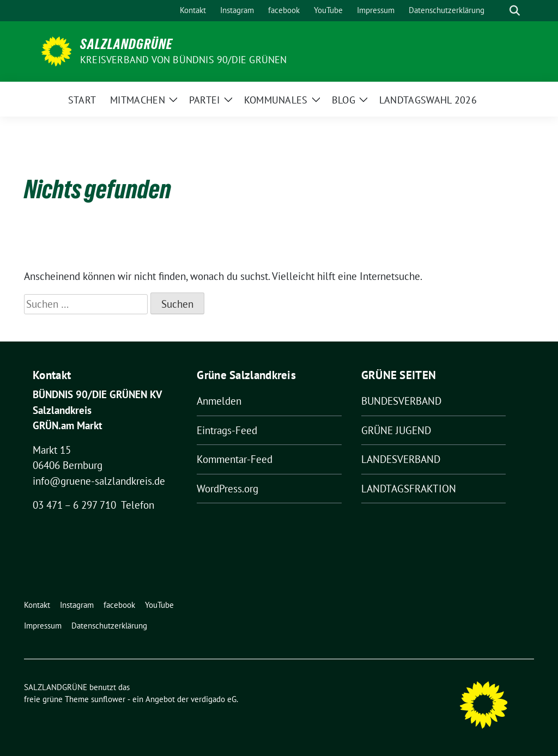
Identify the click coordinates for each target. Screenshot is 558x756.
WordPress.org (228, 489)
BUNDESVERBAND (401, 401)
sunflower (108, 699)
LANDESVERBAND (401, 459)
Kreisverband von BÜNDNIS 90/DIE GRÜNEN (184, 60)
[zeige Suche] (515, 11)
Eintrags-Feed (227, 430)
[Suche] (499, 11)
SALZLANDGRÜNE (126, 44)
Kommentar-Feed (235, 459)
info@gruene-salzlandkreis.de (99, 481)
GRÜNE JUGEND (396, 430)
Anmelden (219, 401)
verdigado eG (214, 699)
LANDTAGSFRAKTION (409, 489)
